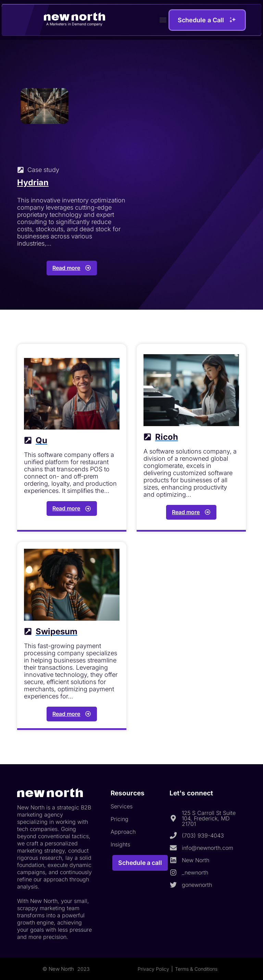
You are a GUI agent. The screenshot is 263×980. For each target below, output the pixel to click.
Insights (120, 844)
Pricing (120, 819)
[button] (163, 20)
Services (122, 806)
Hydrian (33, 182)
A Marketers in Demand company (74, 24)
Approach (123, 832)
